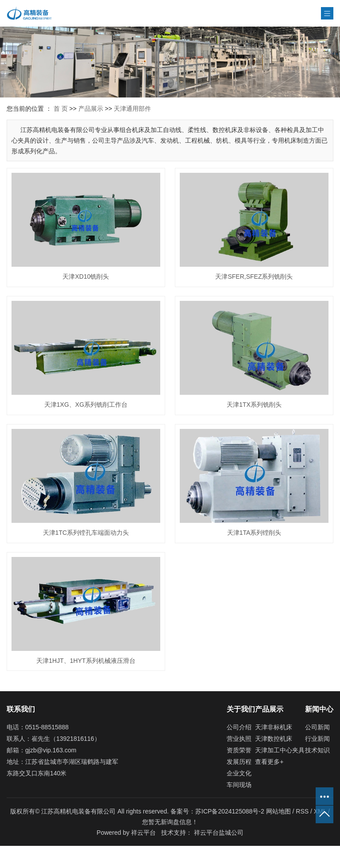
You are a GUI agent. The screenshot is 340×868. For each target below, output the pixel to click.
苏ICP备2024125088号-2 (230, 811)
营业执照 (239, 739)
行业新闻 (317, 739)
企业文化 (239, 773)
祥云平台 (143, 833)
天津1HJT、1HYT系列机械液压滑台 (86, 661)
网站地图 (279, 811)
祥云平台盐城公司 (219, 833)
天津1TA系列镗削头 (254, 533)
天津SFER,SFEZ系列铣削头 (254, 276)
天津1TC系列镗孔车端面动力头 (86, 533)
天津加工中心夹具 (280, 750)
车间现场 (239, 785)
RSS (302, 811)
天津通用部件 (132, 109)
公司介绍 (239, 727)
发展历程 (239, 762)
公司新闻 (317, 727)
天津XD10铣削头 (86, 276)
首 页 (61, 109)
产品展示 (91, 109)
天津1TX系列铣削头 (254, 405)
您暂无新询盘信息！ (170, 822)
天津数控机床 (274, 739)
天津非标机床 (274, 727)
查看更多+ (269, 762)
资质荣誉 (239, 750)
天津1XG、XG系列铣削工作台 (86, 405)
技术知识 (317, 750)
